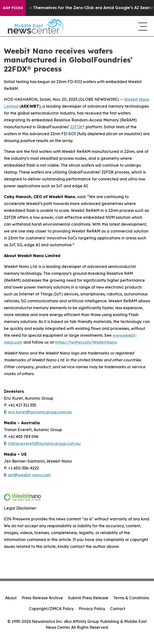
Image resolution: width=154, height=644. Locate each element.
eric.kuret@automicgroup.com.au (40, 412)
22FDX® (77, 127)
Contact (118, 609)
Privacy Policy (92, 609)
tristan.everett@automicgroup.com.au (44, 443)
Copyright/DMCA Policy (51, 609)
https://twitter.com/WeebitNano (86, 342)
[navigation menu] (142, 26)
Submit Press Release (88, 598)
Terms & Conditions (131, 598)
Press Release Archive (42, 598)
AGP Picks (13, 8)
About (11, 598)
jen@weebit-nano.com (29, 475)
